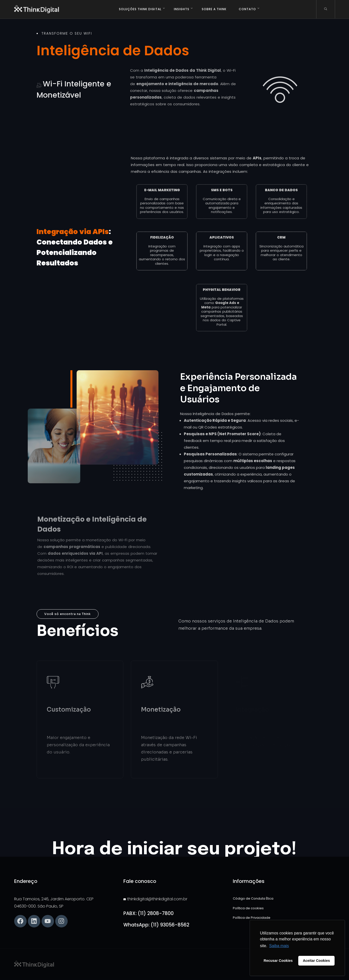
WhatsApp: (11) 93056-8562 (156, 925)
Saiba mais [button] (279, 946)
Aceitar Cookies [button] (316, 961)
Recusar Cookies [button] (278, 961)
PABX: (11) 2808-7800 (149, 913)
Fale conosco (140, 881)
